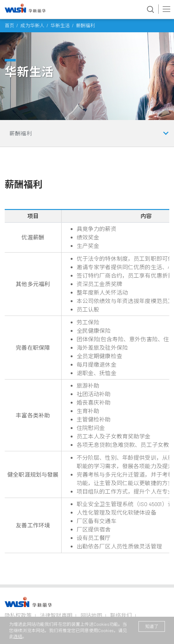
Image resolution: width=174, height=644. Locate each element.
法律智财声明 (56, 615)
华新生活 (60, 25)
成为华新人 (32, 25)
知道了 (152, 626)
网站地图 (91, 615)
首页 (9, 25)
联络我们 (121, 615)
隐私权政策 (18, 615)
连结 (18, 636)
